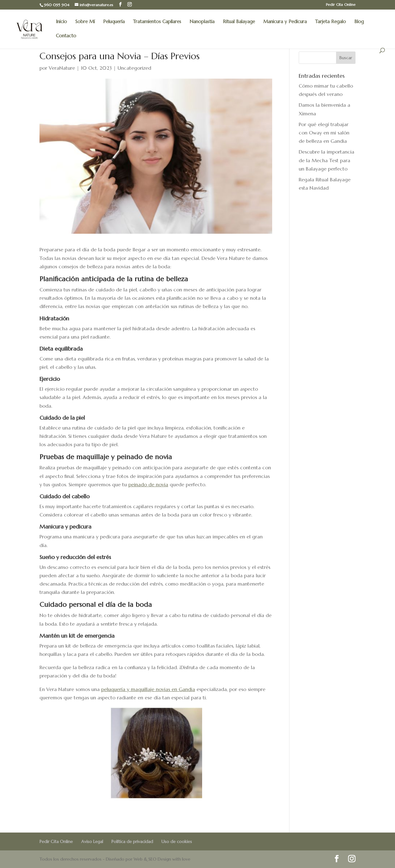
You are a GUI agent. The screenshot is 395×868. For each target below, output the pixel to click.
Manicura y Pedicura (285, 22)
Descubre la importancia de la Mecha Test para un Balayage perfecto (326, 160)
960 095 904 (57, 5)
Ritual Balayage (239, 22)
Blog (359, 22)
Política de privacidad (132, 841)
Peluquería (114, 22)
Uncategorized (134, 68)
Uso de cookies (177, 841)
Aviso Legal (92, 841)
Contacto (66, 36)
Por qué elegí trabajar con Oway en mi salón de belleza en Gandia (324, 133)
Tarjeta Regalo (331, 22)
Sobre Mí (85, 22)
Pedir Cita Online (341, 5)
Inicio (61, 22)
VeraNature (62, 68)
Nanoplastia (202, 22)
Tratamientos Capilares (157, 22)
